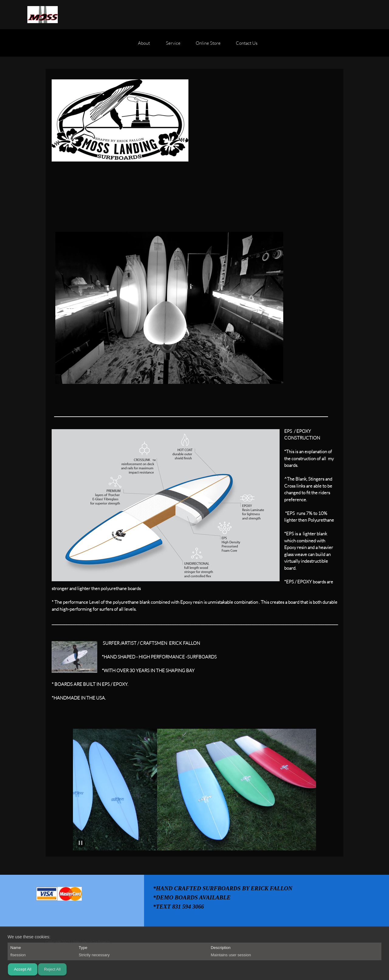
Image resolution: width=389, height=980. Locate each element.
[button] (81, 790)
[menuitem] (144, 46)
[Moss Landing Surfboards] (43, 15)
